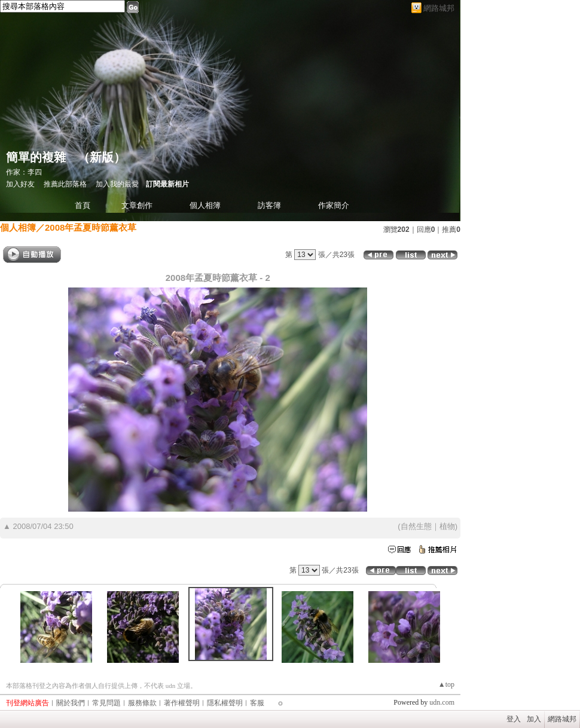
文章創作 (137, 205)
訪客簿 (269, 205)
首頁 (83, 205)
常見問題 (106, 703)
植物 (447, 526)
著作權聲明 (182, 703)
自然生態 (416, 526)
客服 (257, 703)
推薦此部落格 (65, 184)
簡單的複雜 (36, 157)
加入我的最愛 (117, 184)
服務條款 (142, 703)
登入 (514, 719)
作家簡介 (334, 205)
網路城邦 (439, 8)
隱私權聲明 (225, 703)
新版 (102, 157)
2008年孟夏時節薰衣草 (91, 227)
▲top (446, 684)
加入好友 (20, 184)
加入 (534, 719)
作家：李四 (24, 172)
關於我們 (71, 703)
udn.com (442, 702)
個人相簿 (205, 205)
